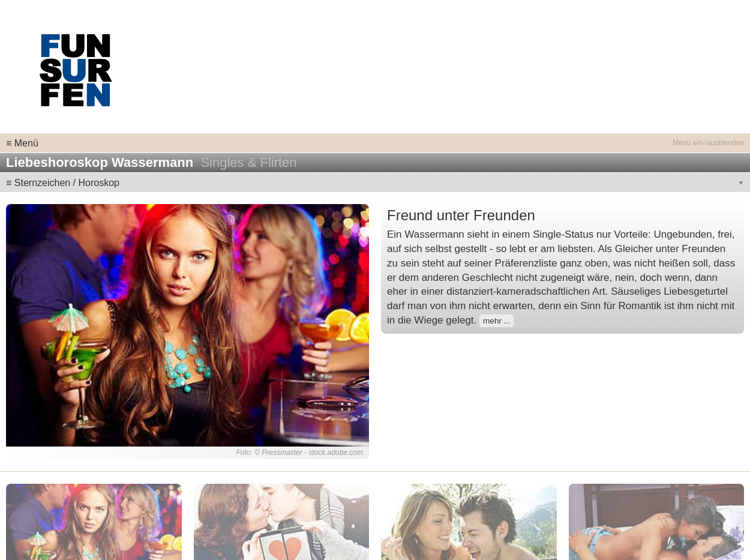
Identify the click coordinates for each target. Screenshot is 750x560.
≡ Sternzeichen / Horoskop (63, 183)
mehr (492, 321)
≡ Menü (22, 143)
